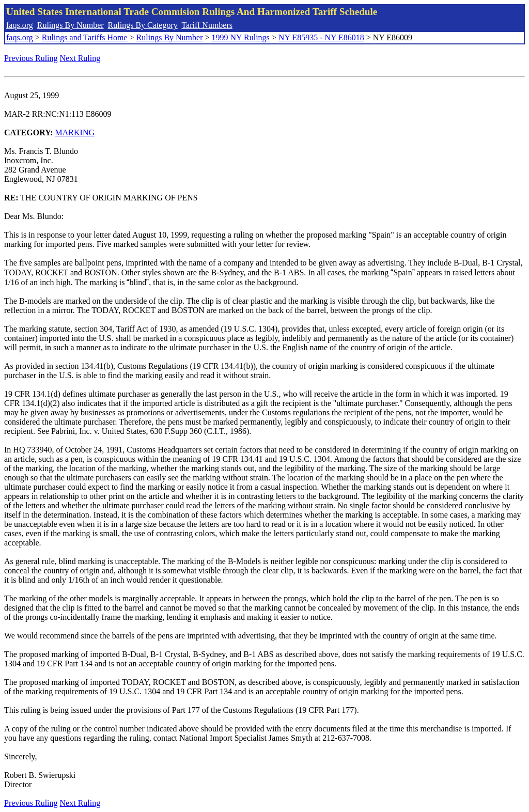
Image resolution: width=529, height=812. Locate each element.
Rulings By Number (71, 25)
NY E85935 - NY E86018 (321, 37)
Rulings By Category (143, 25)
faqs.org (20, 25)
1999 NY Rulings (241, 37)
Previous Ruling (31, 58)
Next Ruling (80, 58)
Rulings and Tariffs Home (85, 37)
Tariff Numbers (207, 25)
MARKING (75, 132)
